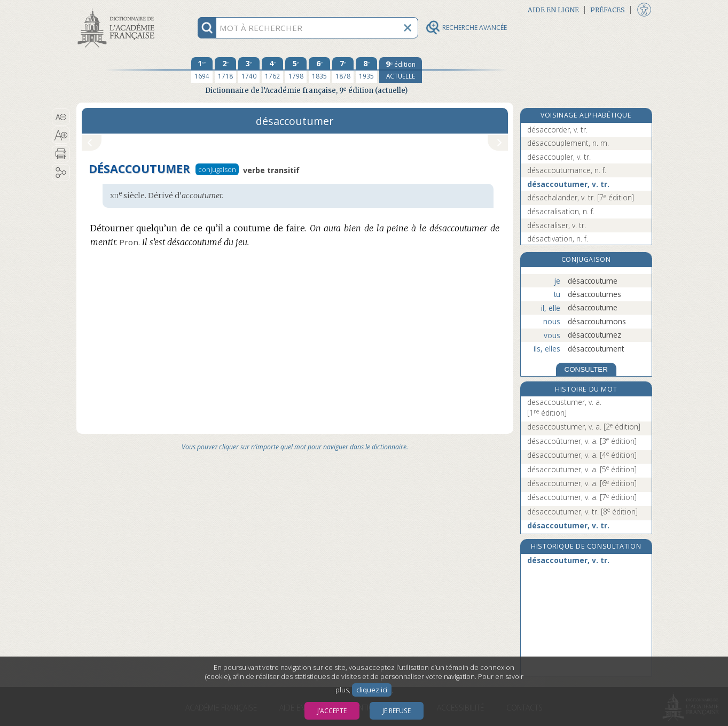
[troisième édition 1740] (249, 70)
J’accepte (332, 711)
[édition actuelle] (401, 70)
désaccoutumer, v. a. (582, 455)
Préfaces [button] (608, 10)
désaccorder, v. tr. (557, 130)
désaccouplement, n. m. (568, 143)
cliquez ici (372, 690)
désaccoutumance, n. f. (567, 170)
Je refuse (397, 711)
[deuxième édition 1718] (225, 70)
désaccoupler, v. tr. (559, 157)
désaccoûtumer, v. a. (582, 441)
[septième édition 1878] (343, 70)
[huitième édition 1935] (366, 70)
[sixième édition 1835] (319, 70)
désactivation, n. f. (558, 239)
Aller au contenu (118, 9)
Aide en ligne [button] (553, 10)
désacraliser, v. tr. (557, 225)
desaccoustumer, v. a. (564, 407)
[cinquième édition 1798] (296, 70)
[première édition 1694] (202, 70)
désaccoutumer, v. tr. (568, 184)
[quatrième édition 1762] (272, 70)
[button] (61, 117)
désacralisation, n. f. (561, 211)
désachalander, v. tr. (581, 197)
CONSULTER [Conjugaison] (586, 369)
